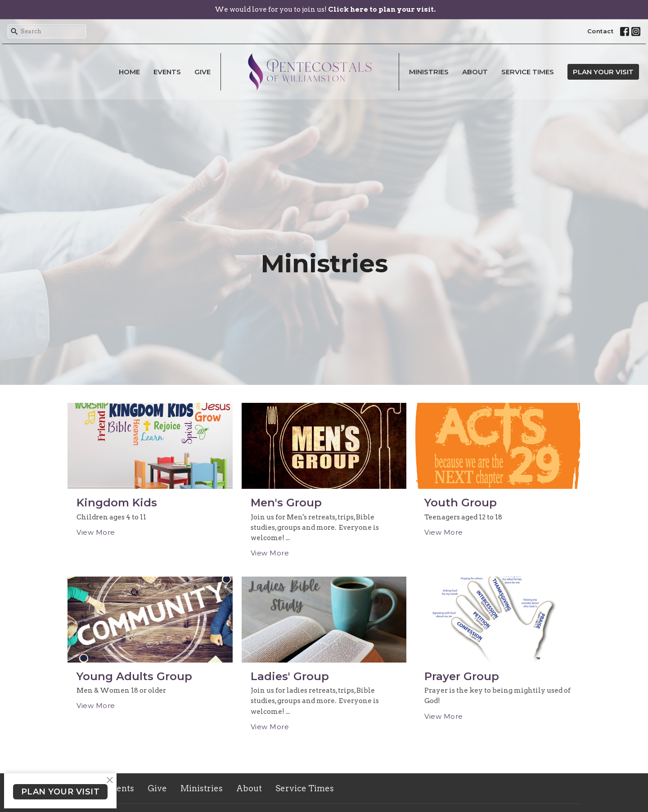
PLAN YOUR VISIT (603, 72)
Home (129, 72)
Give (202, 72)
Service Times (528, 72)
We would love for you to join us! (325, 9)
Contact (601, 31)
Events (167, 72)
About (475, 72)
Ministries (429, 72)
